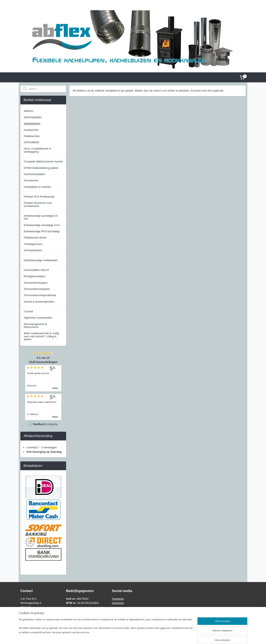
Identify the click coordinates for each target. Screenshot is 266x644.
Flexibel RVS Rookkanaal (39, 197)
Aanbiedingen (32, 123)
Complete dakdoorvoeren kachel (43, 161)
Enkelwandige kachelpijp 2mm (42, 225)
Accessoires (31, 180)
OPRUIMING (31, 142)
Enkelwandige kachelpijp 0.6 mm (41, 217)
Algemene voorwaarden (38, 318)
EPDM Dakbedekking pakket (41, 168)
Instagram (118, 603)
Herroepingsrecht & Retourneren (35, 326)
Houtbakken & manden (37, 187)
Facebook (118, 599)
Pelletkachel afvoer (35, 238)
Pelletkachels (32, 136)
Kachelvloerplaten (34, 174)
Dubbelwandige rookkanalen (41, 260)
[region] (106, 631)
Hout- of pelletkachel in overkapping (37, 150)
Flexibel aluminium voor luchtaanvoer (38, 204)
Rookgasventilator (34, 276)
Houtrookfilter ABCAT (36, 270)
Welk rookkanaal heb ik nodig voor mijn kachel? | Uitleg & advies (41, 336)
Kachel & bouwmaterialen (39, 302)
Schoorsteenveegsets (37, 289)
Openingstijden (33, 117)
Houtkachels (31, 130)
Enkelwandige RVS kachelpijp (42, 231)
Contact (28, 311)
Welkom (29, 111)
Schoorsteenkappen (36, 283)
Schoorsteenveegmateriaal (40, 295)
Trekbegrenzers (33, 244)
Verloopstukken (33, 250)
